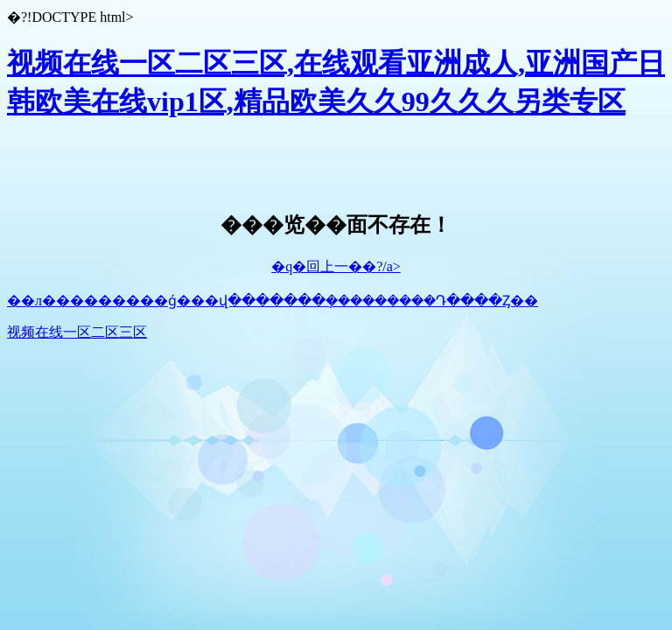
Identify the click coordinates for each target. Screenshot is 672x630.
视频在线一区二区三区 (77, 332)
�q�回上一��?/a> (336, 266)
